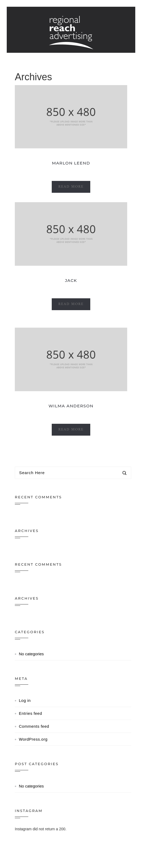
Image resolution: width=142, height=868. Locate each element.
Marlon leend (71, 163)
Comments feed (34, 726)
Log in (25, 700)
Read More (71, 187)
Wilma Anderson (71, 406)
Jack (71, 280)
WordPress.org (33, 739)
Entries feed (30, 713)
